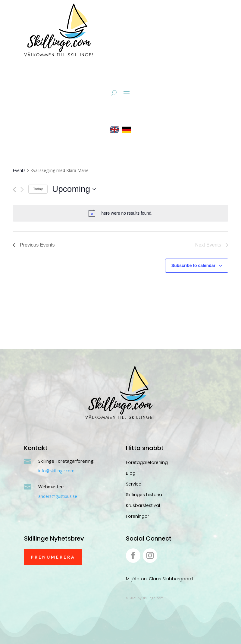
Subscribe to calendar (193, 265)
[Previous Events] (14, 190)
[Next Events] (22, 190)
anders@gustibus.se (58, 496)
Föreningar (138, 516)
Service (134, 484)
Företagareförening (147, 462)
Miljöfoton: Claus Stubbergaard (159, 579)
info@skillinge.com (56, 471)
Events (19, 170)
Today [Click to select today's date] (38, 189)
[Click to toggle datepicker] (74, 189)
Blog (131, 473)
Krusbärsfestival (143, 505)
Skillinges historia (144, 495)
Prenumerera (53, 557)
